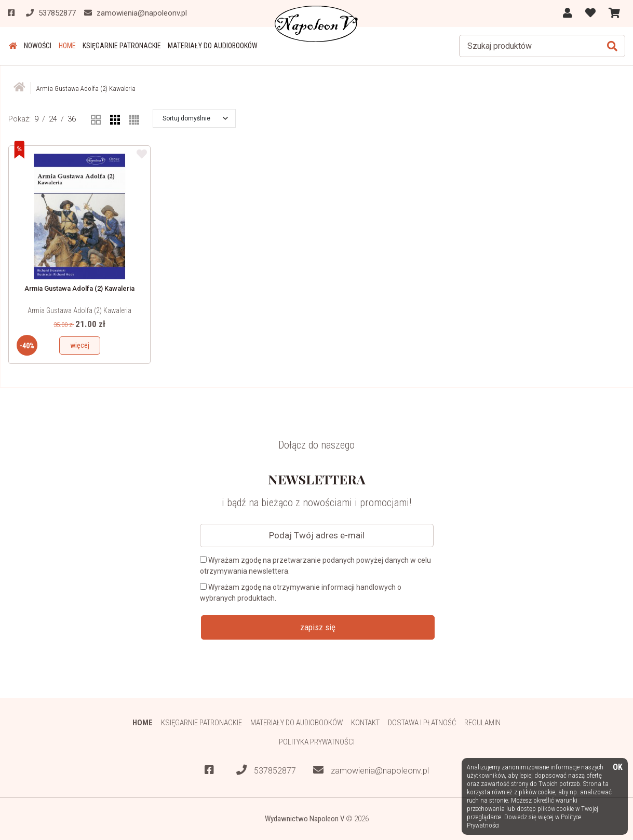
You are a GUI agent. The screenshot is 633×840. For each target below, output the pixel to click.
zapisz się (318, 627)
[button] (195, 118)
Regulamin (483, 723)
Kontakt (366, 723)
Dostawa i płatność (422, 723)
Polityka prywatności (316, 742)
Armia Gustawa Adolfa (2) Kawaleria (79, 310)
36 (72, 119)
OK (618, 768)
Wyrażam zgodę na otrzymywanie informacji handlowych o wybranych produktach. (301, 592)
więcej (80, 345)
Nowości (36, 46)
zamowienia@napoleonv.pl (371, 771)
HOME (65, 46)
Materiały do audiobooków (209, 46)
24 (53, 119)
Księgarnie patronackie (119, 46)
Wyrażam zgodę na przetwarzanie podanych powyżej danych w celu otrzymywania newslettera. (315, 565)
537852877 (266, 771)
